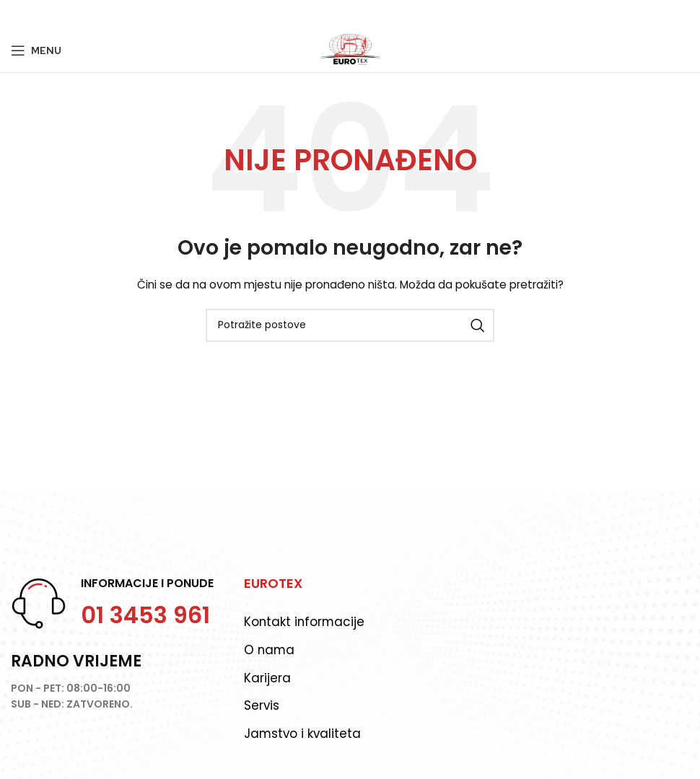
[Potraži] (350, 325)
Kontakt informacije (305, 622)
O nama (270, 650)
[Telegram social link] (90, 14)
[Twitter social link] (35, 14)
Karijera (267, 678)
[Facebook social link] (18, 14)
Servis (262, 706)
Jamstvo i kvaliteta (303, 734)
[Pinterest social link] (54, 14)
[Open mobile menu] (36, 50)
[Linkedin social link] (72, 14)
